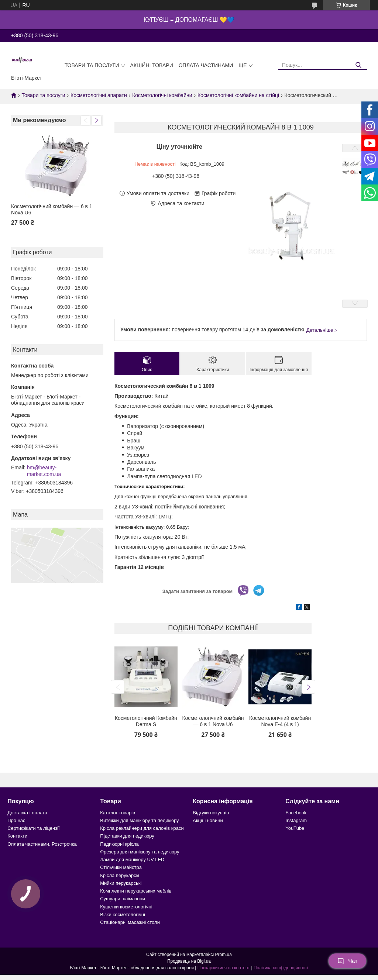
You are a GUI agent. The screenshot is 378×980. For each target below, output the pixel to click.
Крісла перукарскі (120, 875)
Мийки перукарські (121, 883)
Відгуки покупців (211, 813)
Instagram (296, 820)
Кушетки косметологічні (126, 907)
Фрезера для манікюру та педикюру (140, 852)
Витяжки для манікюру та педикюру (139, 820)
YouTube (295, 828)
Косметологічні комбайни (162, 95)
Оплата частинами (206, 65)
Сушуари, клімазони (122, 899)
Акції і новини (208, 820)
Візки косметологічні (123, 915)
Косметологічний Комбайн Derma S (146, 721)
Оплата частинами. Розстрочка (42, 844)
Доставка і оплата (27, 813)
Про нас (16, 820)
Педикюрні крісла (119, 844)
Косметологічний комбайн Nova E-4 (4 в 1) (280, 721)
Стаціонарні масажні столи (130, 922)
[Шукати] (359, 65)
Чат (347, 961)
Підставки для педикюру (127, 836)
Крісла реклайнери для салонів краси (142, 828)
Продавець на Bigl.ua (189, 961)
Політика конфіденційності (281, 968)
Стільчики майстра (121, 867)
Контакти (17, 836)
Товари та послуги (92, 65)
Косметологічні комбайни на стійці (238, 95)
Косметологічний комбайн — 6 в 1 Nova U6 (52, 210)
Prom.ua (224, 955)
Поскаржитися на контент (224, 968)
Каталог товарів (118, 813)
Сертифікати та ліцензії (33, 828)
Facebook (296, 813)
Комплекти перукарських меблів (136, 891)
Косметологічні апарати (99, 95)
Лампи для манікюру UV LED (132, 860)
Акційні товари (152, 65)
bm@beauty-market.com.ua (44, 471)
